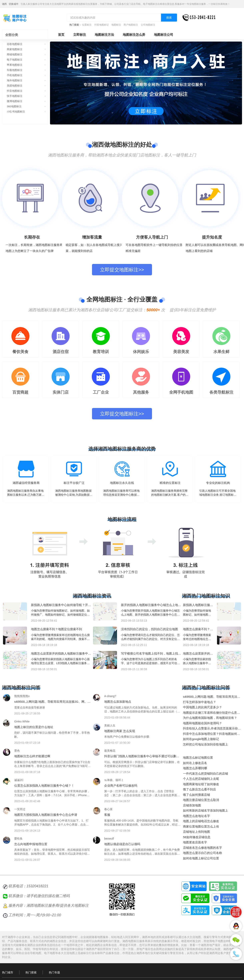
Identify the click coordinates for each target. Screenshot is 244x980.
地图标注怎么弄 (134, 35)
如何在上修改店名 (195, 763)
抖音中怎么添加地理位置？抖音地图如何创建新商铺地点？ (211, 735)
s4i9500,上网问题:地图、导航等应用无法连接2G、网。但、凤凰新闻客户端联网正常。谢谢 (51, 703)
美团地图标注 (15, 86)
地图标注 (116, 25)
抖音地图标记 (102, 25)
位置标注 (87, 25)
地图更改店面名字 (195, 842)
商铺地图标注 (15, 54)
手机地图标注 (15, 75)
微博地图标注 (15, 101)
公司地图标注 (148, 25)
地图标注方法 (104, 35)
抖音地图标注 (15, 91)
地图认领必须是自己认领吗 (122, 844)
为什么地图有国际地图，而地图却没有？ (210, 718)
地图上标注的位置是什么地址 (34, 727)
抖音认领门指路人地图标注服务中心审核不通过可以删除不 (142, 758)
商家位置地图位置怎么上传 (201, 826)
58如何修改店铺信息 (197, 837)
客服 (107, 815)
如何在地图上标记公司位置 (201, 858)
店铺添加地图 (192, 805)
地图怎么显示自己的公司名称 (202, 853)
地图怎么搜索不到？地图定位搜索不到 (56, 629)
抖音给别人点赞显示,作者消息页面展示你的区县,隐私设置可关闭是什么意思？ (212, 730)
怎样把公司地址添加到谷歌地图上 (205, 744)
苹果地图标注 (15, 65)
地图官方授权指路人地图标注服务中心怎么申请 (46, 815)
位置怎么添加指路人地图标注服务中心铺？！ (44, 785)
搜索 (169, 18)
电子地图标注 (15, 60)
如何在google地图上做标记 (201, 739)
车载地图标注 (15, 70)
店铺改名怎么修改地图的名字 (202, 848)
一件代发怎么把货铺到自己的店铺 (205, 774)
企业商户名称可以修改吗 (121, 785)
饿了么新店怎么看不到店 (199, 789)
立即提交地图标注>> (122, 270)
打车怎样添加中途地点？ (199, 702)
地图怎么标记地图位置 (198, 758)
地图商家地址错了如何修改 (201, 784)
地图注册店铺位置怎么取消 (201, 800)
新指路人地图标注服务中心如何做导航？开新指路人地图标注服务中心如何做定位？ (61, 607)
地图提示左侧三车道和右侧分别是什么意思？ (210, 714)
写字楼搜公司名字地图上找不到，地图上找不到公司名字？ (151, 655)
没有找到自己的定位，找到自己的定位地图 (149, 629)
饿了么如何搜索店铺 (196, 795)
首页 (61, 35)
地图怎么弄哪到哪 (195, 768)
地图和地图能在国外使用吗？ (202, 723)
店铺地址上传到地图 (196, 832)
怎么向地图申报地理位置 (31, 844)
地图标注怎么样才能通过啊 (32, 756)
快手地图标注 (15, 96)
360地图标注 (14, 106)
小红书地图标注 (16, 112)
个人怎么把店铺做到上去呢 (201, 779)
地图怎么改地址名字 (196, 816)
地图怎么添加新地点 (118, 702)
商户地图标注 (131, 25)
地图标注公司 (164, 35)
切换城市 (14, 4)
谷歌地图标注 (15, 44)
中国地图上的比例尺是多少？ (202, 707)
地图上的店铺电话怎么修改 (201, 821)
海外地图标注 (15, 80)
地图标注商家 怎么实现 (120, 731)
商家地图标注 (15, 49)
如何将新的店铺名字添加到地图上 (205, 810)
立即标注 (80, 35)
